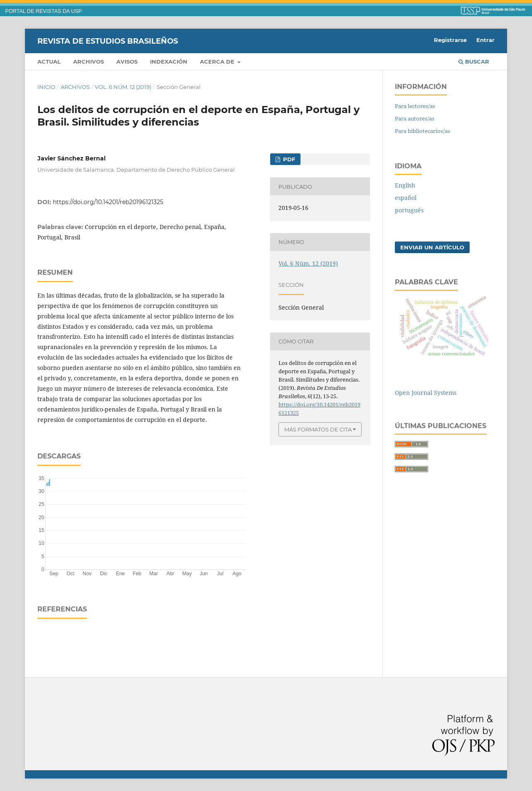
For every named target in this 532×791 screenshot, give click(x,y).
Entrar (485, 40)
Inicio (46, 87)
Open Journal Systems (426, 393)
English (405, 185)
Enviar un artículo (432, 247)
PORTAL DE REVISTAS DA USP (44, 11)
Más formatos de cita (318, 429)
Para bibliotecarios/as (422, 131)
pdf (288, 159)
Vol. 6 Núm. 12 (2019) (123, 87)
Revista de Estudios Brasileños (108, 41)
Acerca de (218, 62)
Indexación (169, 62)
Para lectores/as (415, 106)
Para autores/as (415, 118)
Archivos (89, 62)
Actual (49, 62)
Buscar (474, 62)
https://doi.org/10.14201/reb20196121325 (108, 202)
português (409, 210)
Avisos (127, 62)
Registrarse (450, 40)
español (406, 198)
